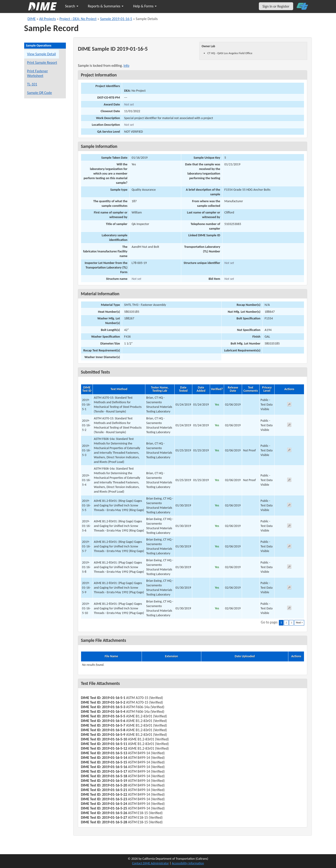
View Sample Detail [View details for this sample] (42, 54)
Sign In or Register (276, 6)
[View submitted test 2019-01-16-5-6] (289, 526)
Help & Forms (145, 6)
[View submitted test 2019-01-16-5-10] (289, 609)
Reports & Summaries (106, 6)
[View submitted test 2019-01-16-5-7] (289, 547)
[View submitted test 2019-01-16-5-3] (289, 451)
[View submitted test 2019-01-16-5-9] (289, 588)
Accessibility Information (188, 863)
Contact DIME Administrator (151, 863)
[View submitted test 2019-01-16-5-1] (289, 405)
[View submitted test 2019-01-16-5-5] (289, 506)
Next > (299, 623)
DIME (32, 19)
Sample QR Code (40, 93)
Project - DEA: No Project (78, 19)
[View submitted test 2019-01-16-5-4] (289, 481)
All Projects (47, 19)
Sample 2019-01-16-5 (116, 19)
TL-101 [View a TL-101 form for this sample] (32, 84)
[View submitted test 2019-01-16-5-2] (289, 425)
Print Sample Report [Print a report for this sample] (42, 63)
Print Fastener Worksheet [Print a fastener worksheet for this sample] (38, 73)
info (126, 66)
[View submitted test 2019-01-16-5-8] (289, 567)
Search (72, 6)
